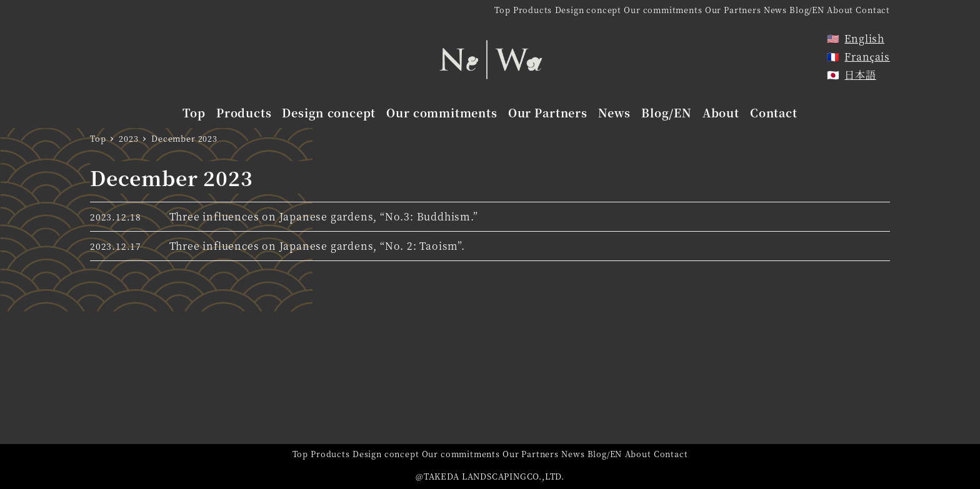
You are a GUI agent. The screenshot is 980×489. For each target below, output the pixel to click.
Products (532, 10)
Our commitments (663, 10)
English (864, 38)
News (775, 10)
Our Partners (733, 10)
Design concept (588, 10)
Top (502, 10)
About (840, 10)
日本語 (860, 75)
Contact (873, 10)
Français (867, 57)
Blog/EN (807, 10)
